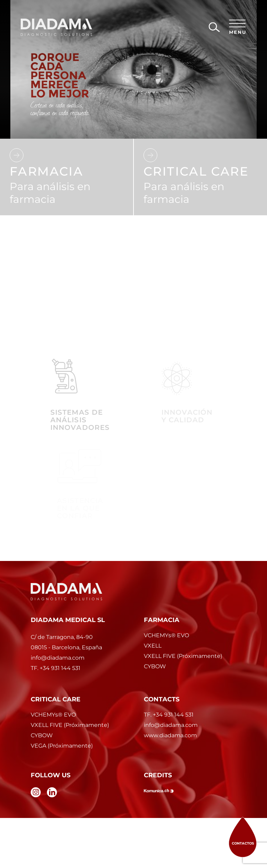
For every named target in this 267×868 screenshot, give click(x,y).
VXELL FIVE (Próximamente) (183, 656)
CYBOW (155, 666)
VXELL (153, 646)
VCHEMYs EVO (166, 635)
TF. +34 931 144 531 (169, 715)
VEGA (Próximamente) (62, 746)
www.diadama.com (170, 735)
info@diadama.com (171, 725)
